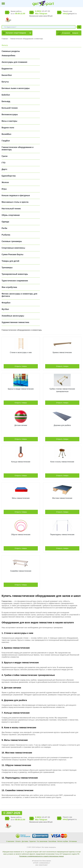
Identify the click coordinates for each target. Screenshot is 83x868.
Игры (4, 189)
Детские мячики (21, 425)
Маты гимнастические (21, 498)
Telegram (43, 14)
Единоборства (9, 176)
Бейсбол (6, 95)
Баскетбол (7, 75)
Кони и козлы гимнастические (62, 462)
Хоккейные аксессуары (13, 316)
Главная (5, 39)
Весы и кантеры (9, 121)
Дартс (4, 169)
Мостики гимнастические (62, 498)
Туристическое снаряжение (15, 281)
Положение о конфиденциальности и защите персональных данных (41, 856)
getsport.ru (70, 14)
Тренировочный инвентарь (15, 274)
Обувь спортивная (11, 215)
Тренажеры (7, 268)
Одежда (5, 222)
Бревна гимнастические (62, 352)
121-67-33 (42, 11)
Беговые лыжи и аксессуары (16, 88)
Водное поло (8, 128)
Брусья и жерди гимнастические (21, 389)
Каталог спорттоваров (16, 33)
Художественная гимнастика (15, 322)
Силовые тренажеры (12, 241)
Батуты (5, 82)
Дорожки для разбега (62, 425)
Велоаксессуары (10, 115)
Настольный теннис (11, 209)
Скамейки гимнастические (21, 571)
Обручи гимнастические (21, 535)
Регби (4, 228)
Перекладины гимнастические (62, 535)
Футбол (5, 309)
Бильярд (6, 101)
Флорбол (6, 303)
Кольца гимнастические (21, 462)
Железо (5, 182)
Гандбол (6, 141)
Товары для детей (10, 261)
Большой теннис (10, 108)
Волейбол (6, 134)
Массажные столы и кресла (15, 202)
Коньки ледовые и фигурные (16, 195)
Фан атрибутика (9, 287)
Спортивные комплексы (13, 248)
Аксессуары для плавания (14, 62)
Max (37, 14)
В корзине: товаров (70, 33)
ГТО (4, 163)
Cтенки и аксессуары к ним (21, 352)
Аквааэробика (8, 56)
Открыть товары (21, 366)
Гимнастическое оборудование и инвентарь (26, 39)
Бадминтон (7, 69)
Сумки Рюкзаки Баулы (12, 254)
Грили (5, 156)
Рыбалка (6, 235)
